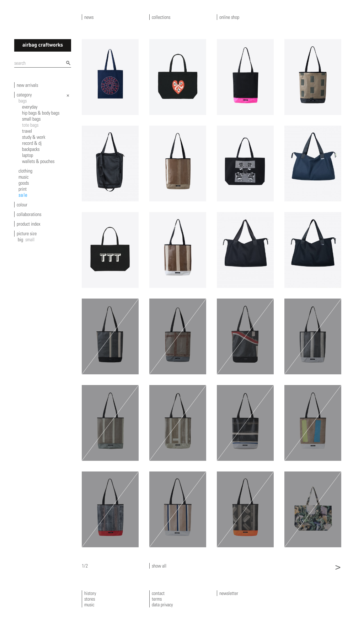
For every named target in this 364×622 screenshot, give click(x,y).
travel (27, 131)
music (23, 177)
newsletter (229, 593)
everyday (30, 107)
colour (22, 205)
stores (90, 599)
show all (159, 566)
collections (161, 17)
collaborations (29, 214)
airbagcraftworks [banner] (43, 45)
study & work (34, 137)
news (89, 17)
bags (23, 101)
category (24, 95)
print (23, 189)
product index (28, 224)
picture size (27, 233)
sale (23, 195)
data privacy (162, 605)
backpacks (31, 149)
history (90, 593)
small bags (31, 119)
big (20, 239)
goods (24, 183)
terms (157, 599)
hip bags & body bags (41, 113)
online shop (229, 17)
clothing (25, 171)
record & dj (32, 143)
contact (158, 593)
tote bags (30, 125)
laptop (28, 155)
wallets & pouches (38, 161)
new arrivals (27, 85)
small (30, 239)
